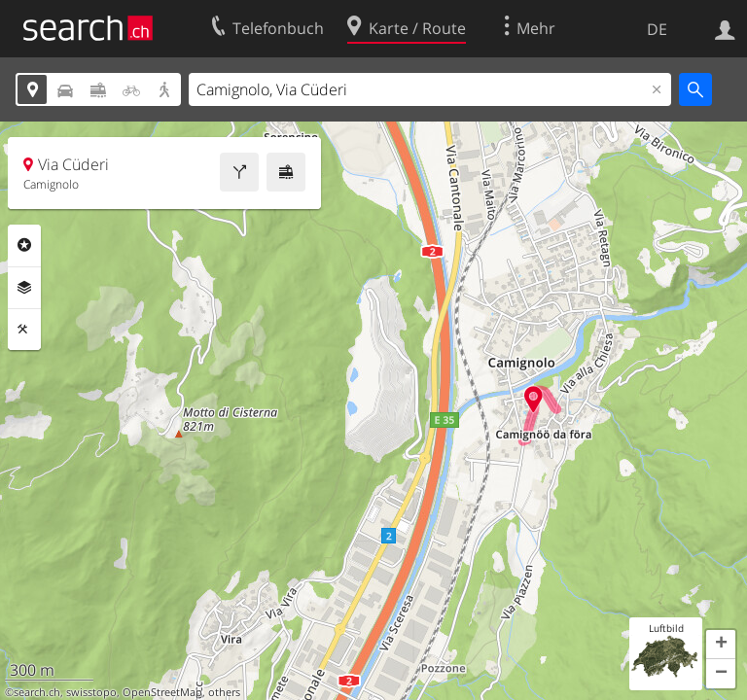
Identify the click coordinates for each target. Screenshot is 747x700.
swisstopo (91, 692)
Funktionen (24, 330)
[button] (721, 645)
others (224, 692)
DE (657, 29)
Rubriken (24, 245)
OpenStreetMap (162, 692)
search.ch (37, 692)
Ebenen (24, 288)
